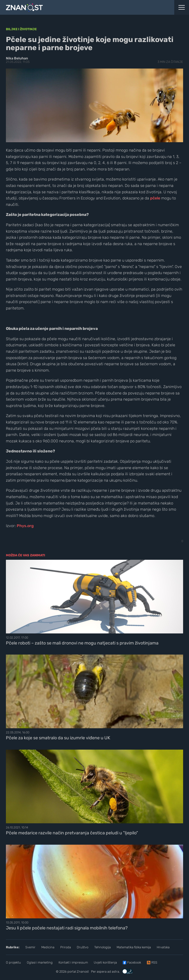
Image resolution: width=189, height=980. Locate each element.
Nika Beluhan (17, 58)
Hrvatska (163, 947)
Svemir (30, 947)
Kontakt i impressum (73, 962)
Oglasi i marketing (40, 962)
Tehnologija (102, 947)
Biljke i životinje (21, 29)
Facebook (134, 962)
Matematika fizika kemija (134, 947)
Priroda (66, 947)
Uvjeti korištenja (105, 962)
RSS (154, 962)
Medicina (48, 947)
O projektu (13, 962)
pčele (155, 198)
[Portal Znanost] (71, 7)
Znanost (83, 972)
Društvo (83, 947)
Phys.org (25, 526)
